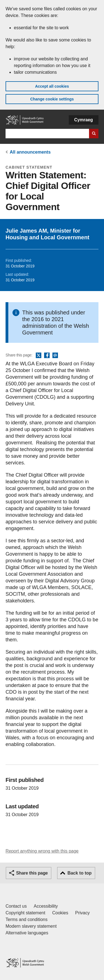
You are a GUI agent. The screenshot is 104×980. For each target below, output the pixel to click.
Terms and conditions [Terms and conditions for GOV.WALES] (26, 919)
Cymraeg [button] (84, 120)
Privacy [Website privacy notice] (82, 913)
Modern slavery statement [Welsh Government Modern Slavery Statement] (31, 926)
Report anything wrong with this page (42, 851)
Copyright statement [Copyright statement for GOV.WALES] (25, 913)
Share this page (32, 873)
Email (55, 356)
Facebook (47, 356)
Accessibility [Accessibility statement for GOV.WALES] (46, 906)
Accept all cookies (52, 86)
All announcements (30, 152)
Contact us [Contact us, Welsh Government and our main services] (16, 906)
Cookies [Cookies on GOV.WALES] (60, 913)
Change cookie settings (52, 99)
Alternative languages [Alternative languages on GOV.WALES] (27, 933)
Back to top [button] (79, 873)
